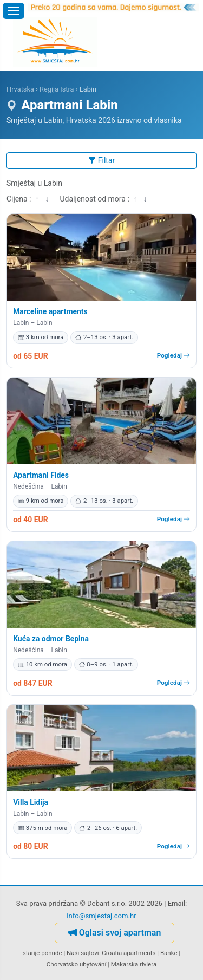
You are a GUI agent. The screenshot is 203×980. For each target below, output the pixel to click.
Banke (169, 953)
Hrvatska (20, 89)
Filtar (102, 160)
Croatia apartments (129, 953)
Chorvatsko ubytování (76, 964)
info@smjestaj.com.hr (101, 916)
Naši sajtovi (83, 953)
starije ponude (42, 953)
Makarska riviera (134, 964)
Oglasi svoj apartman (115, 933)
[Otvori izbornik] (14, 11)
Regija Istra (57, 89)
